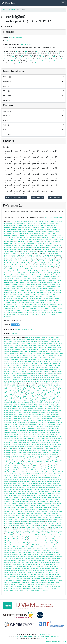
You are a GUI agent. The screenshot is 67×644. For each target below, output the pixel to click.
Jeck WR (16, 245)
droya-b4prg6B (14, 582)
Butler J (29, 314)
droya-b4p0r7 (17, 568)
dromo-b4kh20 (42, 424)
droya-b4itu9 (47, 563)
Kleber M (47, 314)
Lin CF (48, 249)
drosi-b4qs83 (31, 503)
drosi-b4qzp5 (56, 507)
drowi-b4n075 (23, 553)
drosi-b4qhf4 (22, 499)
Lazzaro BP (27, 249)
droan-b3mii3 (23, 353)
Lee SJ (33, 249)
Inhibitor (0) (7, 100)
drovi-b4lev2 (29, 511)
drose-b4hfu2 (23, 470)
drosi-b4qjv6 (55, 499)
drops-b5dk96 (38, 462)
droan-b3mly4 (32, 357)
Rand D (14, 261)
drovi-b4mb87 (8, 535)
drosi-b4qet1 (26, 497)
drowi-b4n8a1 (24, 551)
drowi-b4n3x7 (32, 547)
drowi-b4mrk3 (41, 539)
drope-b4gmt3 (36, 448)
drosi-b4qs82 (22, 503)
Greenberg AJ (38, 239)
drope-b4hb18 (45, 460)
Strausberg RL (16, 269)
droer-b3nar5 (8, 369)
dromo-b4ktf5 (23, 434)
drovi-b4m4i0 (45, 527)
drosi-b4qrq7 (51, 501)
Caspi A (24, 231)
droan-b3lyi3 (13, 342)
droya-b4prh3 (32, 582)
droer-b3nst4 (40, 375)
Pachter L (20, 257)
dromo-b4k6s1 (36, 415)
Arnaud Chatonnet (45, 634)
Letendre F (49, 294)
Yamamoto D (31, 275)
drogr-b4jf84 (25, 399)
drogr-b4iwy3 (18, 387)
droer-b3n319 (58, 365)
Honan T (21, 292)
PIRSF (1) (6, 130)
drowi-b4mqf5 (14, 539)
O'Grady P (14, 257)
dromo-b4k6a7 (28, 411)
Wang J (20, 273)
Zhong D (54, 312)
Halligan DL (31, 241)
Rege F (55, 304)
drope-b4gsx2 (27, 454)
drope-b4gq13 (36, 452)
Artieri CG (57, 225)
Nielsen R (59, 255)
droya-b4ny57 (8, 566)
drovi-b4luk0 (49, 521)
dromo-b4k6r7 (55, 413)
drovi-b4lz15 (50, 525)
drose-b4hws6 (9, 478)
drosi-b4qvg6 (34, 505)
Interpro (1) (7, 116)
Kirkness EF (17, 247)
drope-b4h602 (27, 460)
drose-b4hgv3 (14, 472)
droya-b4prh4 (41, 582)
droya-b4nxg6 (36, 564)
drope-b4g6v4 (18, 440)
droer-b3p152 (41, 383)
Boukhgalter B (8, 283)
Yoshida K (56, 275)
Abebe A (53, 277)
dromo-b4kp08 (50, 430)
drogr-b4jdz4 (17, 395)
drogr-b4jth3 (13, 405)
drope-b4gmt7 (45, 448)
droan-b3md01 (43, 349)
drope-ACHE (49, 438)
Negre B (46, 255)
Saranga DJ (19, 265)
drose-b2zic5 (35, 590)
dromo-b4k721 (28, 417)
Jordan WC (35, 245)
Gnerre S (7, 239)
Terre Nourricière (46, 638)
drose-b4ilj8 (21, 489)
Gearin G (46, 289)
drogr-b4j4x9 (39, 389)
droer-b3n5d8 (8, 363)
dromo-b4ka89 (47, 417)
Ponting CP (16, 259)
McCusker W (29, 298)
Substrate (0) (7, 95)
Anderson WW (27, 225)
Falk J (49, 287)
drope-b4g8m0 (28, 440)
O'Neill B (50, 302)
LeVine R (56, 294)
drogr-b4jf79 (39, 397)
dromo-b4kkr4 (41, 428)
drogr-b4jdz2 (8, 395)
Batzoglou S (37, 227)
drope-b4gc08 (55, 442)
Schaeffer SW (31, 265)
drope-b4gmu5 (37, 450)
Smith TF (39, 267)
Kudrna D (39, 247)
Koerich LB (24, 247)
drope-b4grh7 (46, 452)
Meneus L (58, 298)
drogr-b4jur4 (38, 405)
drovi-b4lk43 (17, 515)
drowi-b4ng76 (22, 557)
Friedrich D (33, 289)
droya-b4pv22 (31, 584)
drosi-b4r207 (43, 509)
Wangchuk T (58, 310)
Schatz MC (39, 265)
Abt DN (57, 223)
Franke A (26, 289)
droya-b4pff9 (23, 576)
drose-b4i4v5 (43, 484)
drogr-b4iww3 (8, 387)
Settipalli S (29, 306)
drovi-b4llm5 (41, 515)
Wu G (25, 275)
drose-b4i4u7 (57, 482)
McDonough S (38, 298)
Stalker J (14, 308)
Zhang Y (19, 277)
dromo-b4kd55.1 (36, 418)
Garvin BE (47, 237)
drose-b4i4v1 (26, 484)
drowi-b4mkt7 (52, 535)
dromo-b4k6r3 (18, 413)
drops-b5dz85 (27, 464)
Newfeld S (53, 255)
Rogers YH (20, 263)
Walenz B (15, 273)
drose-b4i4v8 (13, 486)
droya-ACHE (13, 563)
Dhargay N (59, 285)
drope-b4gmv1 (9, 452)
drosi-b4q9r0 (43, 493)
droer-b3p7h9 (32, 383)
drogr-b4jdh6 (47, 393)
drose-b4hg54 (32, 470)
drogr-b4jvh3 (46, 405)
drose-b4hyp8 (35, 480)
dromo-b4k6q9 (56, 411)
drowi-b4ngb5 (41, 557)
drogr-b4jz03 (8, 407)
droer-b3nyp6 (25, 377)
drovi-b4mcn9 (27, 588)
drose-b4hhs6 (41, 472)
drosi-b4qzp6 (8, 509)
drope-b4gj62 (22, 446)
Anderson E (35, 279)
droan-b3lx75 (46, 338)
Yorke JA (49, 275)
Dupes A (39, 287)
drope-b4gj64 (31, 446)
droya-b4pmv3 (36, 578)
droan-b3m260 (43, 347)
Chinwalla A (8, 233)
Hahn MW (24, 241)
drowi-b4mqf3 (51, 537)
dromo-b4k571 (18, 417)
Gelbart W (9, 223)
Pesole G (58, 257)
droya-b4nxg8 (45, 564)
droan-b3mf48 (42, 351)
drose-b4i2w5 (40, 482)
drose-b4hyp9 (44, 480)
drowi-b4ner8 (13, 557)
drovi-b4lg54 (54, 511)
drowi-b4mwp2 (52, 541)
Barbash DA (8, 227)
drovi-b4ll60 (33, 515)
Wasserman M (27, 273)
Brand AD (21, 229)
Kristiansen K (32, 247)
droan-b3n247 (23, 361)
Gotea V (25, 239)
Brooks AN (34, 229)
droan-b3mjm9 (53, 355)
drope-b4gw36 (17, 456)
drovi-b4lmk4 (58, 515)
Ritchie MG (8, 263)
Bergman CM (33, 221)
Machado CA (43, 251)
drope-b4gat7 (27, 442)
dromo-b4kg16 (14, 424)
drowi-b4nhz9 (50, 557)
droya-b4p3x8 (32, 570)
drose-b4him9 (59, 472)
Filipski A (53, 235)
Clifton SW (21, 233)
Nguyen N (21, 302)
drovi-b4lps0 (42, 517)
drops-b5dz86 (36, 464)
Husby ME (47, 292)
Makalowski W (51, 251)
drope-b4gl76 (18, 448)
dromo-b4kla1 (22, 430)
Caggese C (54, 229)
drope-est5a (54, 460)
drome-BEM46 (23, 409)
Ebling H (27, 235)
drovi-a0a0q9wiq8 (54, 588)
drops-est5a (44, 464)
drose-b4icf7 (34, 488)
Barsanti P (21, 227)
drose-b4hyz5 (13, 482)
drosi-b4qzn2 (43, 505)
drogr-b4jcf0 (13, 393)
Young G (38, 312)
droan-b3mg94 (52, 351)
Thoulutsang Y (10, 310)
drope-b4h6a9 (36, 458)
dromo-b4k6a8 (37, 411)
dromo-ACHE (19, 411)
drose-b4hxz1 (26, 480)
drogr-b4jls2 (56, 401)
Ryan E (23, 306)
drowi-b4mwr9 (43, 543)
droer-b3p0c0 (40, 379)
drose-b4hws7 (18, 478)
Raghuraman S (48, 304)
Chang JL (45, 231)
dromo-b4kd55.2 (47, 418)
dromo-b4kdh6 (56, 420)
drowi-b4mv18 (23, 541)
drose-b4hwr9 (58, 476)
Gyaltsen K (42, 291)
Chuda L (50, 283)
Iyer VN (15, 223)
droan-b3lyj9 (38, 342)
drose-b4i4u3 (49, 482)
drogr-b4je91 (22, 397)
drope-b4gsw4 (9, 454)
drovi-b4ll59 (25, 515)
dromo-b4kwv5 (14, 436)
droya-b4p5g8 (41, 570)
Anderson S (42, 279)
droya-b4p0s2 (54, 568)
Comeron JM (29, 233)
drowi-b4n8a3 (42, 551)
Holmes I (20, 243)
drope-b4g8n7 (46, 440)
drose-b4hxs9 (8, 480)
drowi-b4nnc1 (41, 561)
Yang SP (44, 275)
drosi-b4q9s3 (22, 495)
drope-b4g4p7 (9, 440)
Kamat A (53, 292)
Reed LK (29, 261)
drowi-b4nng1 (50, 561)
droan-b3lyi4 (21, 342)
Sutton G (36, 269)
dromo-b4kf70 (9, 590)
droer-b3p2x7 (17, 381)
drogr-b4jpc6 (17, 403)
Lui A (47, 296)
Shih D (49, 306)
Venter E (35, 271)
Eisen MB (20, 221)
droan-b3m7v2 (42, 346)
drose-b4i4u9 (8, 484)
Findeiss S (60, 235)
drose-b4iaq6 (17, 488)
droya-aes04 (22, 563)
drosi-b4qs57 (13, 503)
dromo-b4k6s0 (27, 415)
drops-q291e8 (41, 466)
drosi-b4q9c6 (8, 493)
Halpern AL (39, 241)
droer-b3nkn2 (58, 371)
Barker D (15, 227)
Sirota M (19, 267)
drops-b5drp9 (56, 462)
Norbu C (32, 302)
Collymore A (8, 285)
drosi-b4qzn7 (13, 507)
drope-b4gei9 (53, 444)
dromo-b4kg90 (33, 424)
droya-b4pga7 (32, 576)
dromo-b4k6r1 (9, 413)
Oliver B (40, 221)
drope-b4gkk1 (27, 586)
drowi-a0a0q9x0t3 (55, 586)
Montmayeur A (41, 300)
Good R (19, 239)
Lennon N (43, 294)
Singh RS (8, 267)
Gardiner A (33, 237)
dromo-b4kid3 (13, 426)
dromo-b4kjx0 (31, 426)
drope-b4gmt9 (54, 448)
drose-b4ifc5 (51, 488)
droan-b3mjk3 (41, 353)
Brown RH (41, 229)
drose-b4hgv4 (23, 472)
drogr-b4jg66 (13, 401)
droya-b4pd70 (50, 574)
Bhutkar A (50, 227)
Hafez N (49, 291)
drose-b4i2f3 (31, 482)
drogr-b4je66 (25, 395)
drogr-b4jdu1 (44, 588)
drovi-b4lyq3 (16, 525)
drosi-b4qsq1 (8, 505)
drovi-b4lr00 (58, 517)
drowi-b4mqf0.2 (33, 537)
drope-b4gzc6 (36, 456)
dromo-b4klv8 (31, 430)
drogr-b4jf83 (17, 399)
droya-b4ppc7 (45, 580)
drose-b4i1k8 (22, 482)
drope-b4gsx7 (36, 454)
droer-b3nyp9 (51, 377)
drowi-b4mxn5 (14, 545)
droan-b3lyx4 (46, 342)
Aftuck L (17, 279)
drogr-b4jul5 (29, 405)
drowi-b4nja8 (26, 559)
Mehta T (45, 298)
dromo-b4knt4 (41, 430)
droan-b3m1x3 (44, 343)
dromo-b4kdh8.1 (23, 422)
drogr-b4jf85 (34, 399)
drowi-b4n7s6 (41, 549)
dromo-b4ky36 (42, 436)
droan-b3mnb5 (15, 359)
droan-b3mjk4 (50, 353)
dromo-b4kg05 (53, 422)
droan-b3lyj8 (29, 342)
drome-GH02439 (9, 411)
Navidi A (55, 300)
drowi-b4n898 (41, 555)
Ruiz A (46, 263)
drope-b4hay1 (36, 460)
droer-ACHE (40, 361)
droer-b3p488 (14, 385)
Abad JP (52, 223)
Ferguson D (8, 289)
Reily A (40, 261)
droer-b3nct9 (26, 369)
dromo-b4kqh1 (42, 432)
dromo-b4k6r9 (18, 415)
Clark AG (14, 221)
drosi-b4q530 (40, 495)
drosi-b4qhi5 (30, 499)
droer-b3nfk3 (31, 371)
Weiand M (14, 312)
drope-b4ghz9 (13, 446)
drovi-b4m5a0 (31, 531)
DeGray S (45, 285)
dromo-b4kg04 (43, 422)
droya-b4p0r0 (8, 568)
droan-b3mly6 (50, 357)
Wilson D (40, 273)
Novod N (44, 302)
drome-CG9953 (43, 409)
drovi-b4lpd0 (33, 517)
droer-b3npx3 (45, 373)
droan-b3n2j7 (14, 361)
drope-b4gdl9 (26, 444)
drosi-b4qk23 (8, 501)
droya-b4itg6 (39, 563)
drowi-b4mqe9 (23, 537)
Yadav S (33, 312)
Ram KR (8, 261)
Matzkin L (15, 253)
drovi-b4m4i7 (51, 529)
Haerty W (18, 241)
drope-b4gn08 (18, 452)
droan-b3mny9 (24, 359)
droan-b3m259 (33, 347)
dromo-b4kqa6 (14, 432)
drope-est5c (12, 462)
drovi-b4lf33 (37, 511)
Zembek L (48, 312)
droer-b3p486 (50, 383)
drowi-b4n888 (41, 553)
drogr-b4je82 (43, 395)
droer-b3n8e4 (23, 365)
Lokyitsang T (26, 296)
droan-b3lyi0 (52, 340)
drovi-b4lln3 (49, 515)
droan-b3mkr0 (13, 357)
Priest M (41, 304)
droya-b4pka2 (9, 578)
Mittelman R (26, 300)
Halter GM (46, 241)
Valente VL (28, 271)
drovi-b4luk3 (57, 521)
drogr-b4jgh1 (31, 401)
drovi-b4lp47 (25, 517)
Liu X (13, 296)
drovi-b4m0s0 (9, 527)
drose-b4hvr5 (31, 476)
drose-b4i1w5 (45, 586)
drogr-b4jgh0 (22, 401)
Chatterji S (58, 231)
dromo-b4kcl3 (27, 418)
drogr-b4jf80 (48, 397)
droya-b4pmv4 (46, 578)
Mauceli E (53, 314)
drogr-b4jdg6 (30, 393)
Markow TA (47, 221)
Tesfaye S (53, 308)
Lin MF (53, 249)
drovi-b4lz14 (42, 525)
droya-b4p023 (50, 572)
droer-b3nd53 (35, 369)
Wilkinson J (21, 312)
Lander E (7, 249)
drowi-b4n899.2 (51, 555)
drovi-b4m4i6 (42, 529)
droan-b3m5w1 (24, 346)
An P (30, 279)
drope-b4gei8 (44, 444)
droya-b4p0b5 (45, 566)
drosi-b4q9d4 (34, 493)
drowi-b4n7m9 (18, 586)
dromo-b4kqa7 (23, 432)
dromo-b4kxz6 (23, 436)
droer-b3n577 (45, 367)
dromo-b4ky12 (33, 436)
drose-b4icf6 (26, 488)
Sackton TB (29, 223)
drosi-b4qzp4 (48, 507)
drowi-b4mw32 (32, 541)
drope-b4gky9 (9, 448)
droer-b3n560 (36, 367)
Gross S (56, 239)
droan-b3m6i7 (33, 346)
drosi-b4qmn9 (42, 501)
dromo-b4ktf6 (32, 434)
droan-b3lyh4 (17, 340)
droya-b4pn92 (8, 580)
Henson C (7, 292)
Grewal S (36, 291)
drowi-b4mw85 (42, 541)
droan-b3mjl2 (9, 355)
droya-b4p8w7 (41, 572)
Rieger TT (55, 261)
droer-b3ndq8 (53, 369)
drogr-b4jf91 (51, 399)
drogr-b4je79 (34, 395)
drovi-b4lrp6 (8, 519)
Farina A (54, 287)
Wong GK (15, 275)
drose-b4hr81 (35, 474)
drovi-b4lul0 (25, 523)
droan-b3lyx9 (26, 343)
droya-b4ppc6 (36, 580)
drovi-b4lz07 (25, 525)
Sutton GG (43, 269)
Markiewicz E (8, 304)
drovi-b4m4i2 (54, 527)
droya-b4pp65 (18, 580)
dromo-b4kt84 (14, 434)
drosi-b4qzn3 (51, 505)
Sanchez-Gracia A (9, 265)
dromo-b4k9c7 (55, 415)
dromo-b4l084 (41, 438)
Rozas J (32, 263)
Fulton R (20, 237)
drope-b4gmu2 (9, 450)
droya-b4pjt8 (58, 576)
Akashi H (20, 225)
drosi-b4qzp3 (39, 507)
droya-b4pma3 (27, 578)
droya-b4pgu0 (41, 576)
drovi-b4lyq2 (8, 525)
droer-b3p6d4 (53, 381)
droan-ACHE (29, 338)
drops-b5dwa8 (18, 464)
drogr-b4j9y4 (8, 391)
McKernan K (45, 253)
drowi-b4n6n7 (23, 549)
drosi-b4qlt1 (25, 501)
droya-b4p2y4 (26, 590)
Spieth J (45, 267)
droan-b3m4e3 (14, 346)
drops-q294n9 (51, 468)
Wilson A (27, 312)
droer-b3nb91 (17, 369)
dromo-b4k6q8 (47, 411)
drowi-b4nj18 (59, 557)
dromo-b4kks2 (13, 430)
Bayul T (21, 281)
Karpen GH (42, 245)
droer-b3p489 (23, 385)
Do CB (22, 235)
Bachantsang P (9, 281)
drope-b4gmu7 (56, 450)
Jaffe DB (55, 243)
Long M (17, 251)
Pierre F (35, 304)
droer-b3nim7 (49, 371)
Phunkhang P (28, 304)
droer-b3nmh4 (18, 373)
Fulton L (14, 237)
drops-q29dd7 (14, 466)
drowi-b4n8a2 (33, 551)
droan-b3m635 (14, 349)
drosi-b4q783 (8, 497)
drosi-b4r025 (34, 509)
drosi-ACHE (46, 489)
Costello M (21, 285)
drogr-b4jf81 (56, 397)
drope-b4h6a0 (17, 458)
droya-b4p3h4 (23, 570)
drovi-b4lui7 (24, 521)
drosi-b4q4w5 (22, 492)
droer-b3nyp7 (33, 377)
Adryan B (7, 225)
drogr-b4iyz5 (43, 387)
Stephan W (7, 269)
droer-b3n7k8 (14, 365)
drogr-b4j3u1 (13, 389)
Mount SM (31, 255)
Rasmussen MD (21, 261)
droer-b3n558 (27, 367)
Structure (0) (7, 82)
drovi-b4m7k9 (9, 533)
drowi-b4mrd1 (32, 539)
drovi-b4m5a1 (40, 531)
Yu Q (43, 312)
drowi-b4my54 (23, 545)
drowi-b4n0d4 (51, 545)
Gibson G (54, 237)
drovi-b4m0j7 (59, 525)
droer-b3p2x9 (26, 381)
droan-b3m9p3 (14, 347)
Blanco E (56, 227)
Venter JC (41, 271)
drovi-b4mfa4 (26, 535)
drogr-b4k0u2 (43, 407)
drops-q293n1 (51, 466)
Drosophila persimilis (26, 44)
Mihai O (7, 300)
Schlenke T (46, 265)
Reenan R (35, 261)
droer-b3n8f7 (31, 365)
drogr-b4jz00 (55, 405)
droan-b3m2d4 (53, 343)
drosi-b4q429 (31, 495)
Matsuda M (8, 253)
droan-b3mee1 (24, 351)
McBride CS (30, 253)
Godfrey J (14, 239)
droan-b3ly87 (8, 340)
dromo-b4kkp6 (49, 426)
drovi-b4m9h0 (27, 533)
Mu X (36, 255)
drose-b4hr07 (26, 474)
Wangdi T (7, 312)
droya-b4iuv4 (56, 563)
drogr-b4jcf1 (21, 393)
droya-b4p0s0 (44, 568)
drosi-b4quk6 (17, 505)
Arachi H (49, 279)
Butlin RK (47, 229)
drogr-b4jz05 (26, 407)
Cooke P (15, 285)
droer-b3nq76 (54, 373)
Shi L (45, 306)
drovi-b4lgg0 (30, 513)
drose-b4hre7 (44, 474)
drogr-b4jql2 (43, 403)
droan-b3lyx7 (17, 343)
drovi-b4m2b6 (18, 527)
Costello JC (37, 233)
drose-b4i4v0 (17, 484)
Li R (44, 249)
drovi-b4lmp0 (8, 517)
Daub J (49, 233)
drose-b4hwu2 (55, 478)
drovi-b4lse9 (33, 519)
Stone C (41, 308)
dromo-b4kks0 (50, 428)
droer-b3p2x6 (8, 381)
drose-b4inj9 (38, 489)
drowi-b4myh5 (42, 545)
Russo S (51, 263)
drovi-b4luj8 (40, 521)
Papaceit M (27, 257)
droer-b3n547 (9, 367)
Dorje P (27, 287)
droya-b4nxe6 (17, 564)
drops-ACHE (20, 462)
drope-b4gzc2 (27, 456)
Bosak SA (7, 229)
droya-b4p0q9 (54, 566)
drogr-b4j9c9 (57, 389)
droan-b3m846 (33, 349)
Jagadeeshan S (9, 245)
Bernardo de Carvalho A (14, 231)
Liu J (16, 296)
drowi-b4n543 (32, 553)
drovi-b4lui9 (32, 521)
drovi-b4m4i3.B (15, 529)
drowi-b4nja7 (17, 559)
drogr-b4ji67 (48, 401)
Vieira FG (53, 271)
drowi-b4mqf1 (42, 537)
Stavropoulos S (34, 308)
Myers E (41, 255)
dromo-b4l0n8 (13, 438)
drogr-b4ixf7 (26, 387)
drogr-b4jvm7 (8, 588)
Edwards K (34, 235)
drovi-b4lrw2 (16, 519)
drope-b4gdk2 (17, 444)
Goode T (16, 291)
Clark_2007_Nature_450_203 (54, 217)
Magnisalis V (8, 298)
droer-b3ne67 (14, 371)
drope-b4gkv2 (58, 446)
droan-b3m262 (52, 347)
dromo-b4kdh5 (46, 420)
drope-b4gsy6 (45, 454)
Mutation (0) (7, 77)
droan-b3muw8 (52, 359)
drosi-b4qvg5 (25, 505)
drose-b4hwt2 (36, 478)
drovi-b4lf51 (45, 511)
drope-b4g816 (18, 442)
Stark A (56, 267)
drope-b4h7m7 (54, 458)
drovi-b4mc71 (17, 535)
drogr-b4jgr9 (39, 401)
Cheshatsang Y (42, 283)
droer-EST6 (31, 385)
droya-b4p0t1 (13, 570)
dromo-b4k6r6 (46, 413)
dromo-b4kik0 (22, 426)
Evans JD (47, 235)
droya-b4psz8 (13, 584)
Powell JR (34, 259)
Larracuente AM (38, 223)
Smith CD (33, 267)
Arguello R (50, 225)
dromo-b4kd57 (9, 420)
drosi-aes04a (54, 489)
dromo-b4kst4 (51, 432)
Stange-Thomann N (23, 308)
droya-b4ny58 (18, 566)
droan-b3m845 (24, 349)
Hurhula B (40, 292)
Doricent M (21, 287)
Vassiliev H (47, 310)
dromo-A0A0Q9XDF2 (11, 422)
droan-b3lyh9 (43, 340)
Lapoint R (20, 249)
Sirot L (14, 267)
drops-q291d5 (32, 466)
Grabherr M (40, 314)
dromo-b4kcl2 (18, 418)
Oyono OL (16, 304)
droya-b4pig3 (50, 576)
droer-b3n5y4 (35, 363)
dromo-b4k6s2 (46, 415)
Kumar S (54, 247)
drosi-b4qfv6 (34, 497)
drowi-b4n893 (14, 555)
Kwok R (59, 247)
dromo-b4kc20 (9, 418)
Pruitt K (47, 259)
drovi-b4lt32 (8, 521)
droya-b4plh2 (18, 578)
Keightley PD (57, 245)
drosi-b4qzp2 (30, 507)
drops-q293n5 (14, 468)
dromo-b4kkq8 (14, 428)
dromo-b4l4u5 (23, 438)
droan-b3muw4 (42, 359)
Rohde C (27, 263)
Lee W (37, 294)
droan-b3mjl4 (17, 355)
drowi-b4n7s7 (50, 549)
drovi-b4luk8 (8, 523)
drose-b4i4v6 (52, 484)
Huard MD (27, 292)
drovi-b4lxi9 (41, 523)
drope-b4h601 (18, 460)
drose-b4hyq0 (53, 480)
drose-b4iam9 (8, 488)
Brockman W (22, 314)
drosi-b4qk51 (17, 501)
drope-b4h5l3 (8, 458)
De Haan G (39, 285)
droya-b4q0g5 (41, 584)
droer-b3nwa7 (49, 375)
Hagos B (54, 291)
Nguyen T (15, 302)
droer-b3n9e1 (49, 365)
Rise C (8, 306)
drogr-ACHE (48, 385)
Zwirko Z (9, 314)
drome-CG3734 (33, 409)
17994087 (15, 333)
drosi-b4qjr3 (47, 499)
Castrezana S (30, 231)
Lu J (32, 251)
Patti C (22, 304)
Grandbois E (29, 291)
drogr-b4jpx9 (34, 403)
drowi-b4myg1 (33, 545)
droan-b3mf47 (33, 351)
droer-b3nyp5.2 (15, 377)
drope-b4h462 (9, 460)
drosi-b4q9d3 (26, 493)
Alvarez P (15, 314)
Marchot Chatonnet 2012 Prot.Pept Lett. (47, 636)
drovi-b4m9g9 (18, 533)
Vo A (52, 310)
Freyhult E (8, 237)
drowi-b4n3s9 (23, 547)
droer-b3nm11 (9, 373)
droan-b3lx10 (37, 338)
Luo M (36, 251)
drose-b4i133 (40, 486)
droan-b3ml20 (23, 357)
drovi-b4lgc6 (13, 513)
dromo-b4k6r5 (36, 413)
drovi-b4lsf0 (41, 519)
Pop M (22, 259)
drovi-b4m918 (55, 533)
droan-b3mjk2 (32, 353)
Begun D (44, 227)
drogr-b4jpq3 (25, 403)
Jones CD (28, 245)
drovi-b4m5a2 (49, 531)
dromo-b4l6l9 (32, 438)
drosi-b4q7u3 (57, 492)
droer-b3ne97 (23, 371)
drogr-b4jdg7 (39, 393)
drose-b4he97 (14, 470)
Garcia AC (26, 237)
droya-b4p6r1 (13, 572)
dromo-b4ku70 (18, 588)
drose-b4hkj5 (18, 474)
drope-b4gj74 (40, 446)
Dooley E (14, 287)
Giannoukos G (8, 291)
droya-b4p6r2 (22, 572)
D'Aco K (28, 285)
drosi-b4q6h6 (40, 492)
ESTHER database (8, 3)
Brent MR (27, 229)
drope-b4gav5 (36, 442)
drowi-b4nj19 (9, 559)
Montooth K (23, 255)
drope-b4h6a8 (27, 458)
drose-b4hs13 (53, 474)
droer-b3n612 (54, 367)
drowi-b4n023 (14, 553)
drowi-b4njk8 (43, 559)
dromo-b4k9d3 (9, 417)
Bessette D (33, 281)
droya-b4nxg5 (26, 564)
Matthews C (21, 298)
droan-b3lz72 (35, 343)
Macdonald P (53, 296)
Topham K (28, 310)
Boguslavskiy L (51, 281)
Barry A (16, 281)
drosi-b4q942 (17, 497)
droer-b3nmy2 (27, 373)
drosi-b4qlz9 (33, 501)
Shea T (35, 306)
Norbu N (38, 302)
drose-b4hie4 (50, 472)
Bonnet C (59, 281)
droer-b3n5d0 (57, 361)
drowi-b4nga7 (32, 557)
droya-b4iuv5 (8, 564)
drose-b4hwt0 (27, 478)
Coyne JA (44, 233)
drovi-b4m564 (36, 533)
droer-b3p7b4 (23, 383)
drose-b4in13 (29, 489)
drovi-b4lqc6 (50, 517)
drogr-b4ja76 (52, 391)
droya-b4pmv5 (55, 578)
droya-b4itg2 (30, 563)
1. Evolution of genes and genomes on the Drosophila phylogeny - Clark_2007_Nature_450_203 (31, 211)
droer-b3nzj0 (31, 379)
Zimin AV (25, 277)
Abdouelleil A (39, 277)
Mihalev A (13, 300)
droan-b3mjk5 (59, 353)
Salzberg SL (57, 263)
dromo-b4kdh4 (37, 420)
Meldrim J (51, 298)
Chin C (34, 314)
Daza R (33, 285)
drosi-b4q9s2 (13, 495)
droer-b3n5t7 (26, 363)
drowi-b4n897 (32, 555)
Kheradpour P (8, 247)
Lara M (33, 294)
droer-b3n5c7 (48, 361)
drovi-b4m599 (45, 533)
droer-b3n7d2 (44, 363)
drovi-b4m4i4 (24, 529)
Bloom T (40, 281)
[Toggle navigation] (63, 3)
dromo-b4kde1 (18, 420)
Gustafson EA (10, 241)
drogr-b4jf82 (8, 399)
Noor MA (7, 257)
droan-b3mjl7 (26, 355)
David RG (55, 233)
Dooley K (8, 287)
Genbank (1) (7, 111)
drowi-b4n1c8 (14, 547)
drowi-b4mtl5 (50, 539)
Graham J (22, 291)
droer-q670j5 (39, 385)
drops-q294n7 (41, 468)
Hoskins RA (26, 243)
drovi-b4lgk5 (39, 513)
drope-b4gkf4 (49, 446)
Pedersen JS (52, 257)
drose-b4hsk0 (13, 476)
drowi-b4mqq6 (23, 539)
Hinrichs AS (13, 243)
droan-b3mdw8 (14, 351)
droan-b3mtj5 (33, 359)
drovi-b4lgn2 (47, 513)
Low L (22, 251)
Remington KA (47, 261)
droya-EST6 (58, 584)
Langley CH (14, 249)
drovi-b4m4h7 (27, 527)
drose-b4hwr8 (49, 476)
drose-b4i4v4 (35, 484)
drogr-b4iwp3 (56, 385)
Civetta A (15, 233)
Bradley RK (14, 229)
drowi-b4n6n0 (14, 549)
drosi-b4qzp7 (17, 509)
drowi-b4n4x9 (41, 547)
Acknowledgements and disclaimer (56, 642)
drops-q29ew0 (23, 466)
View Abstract (15, 325)
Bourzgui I (16, 283)
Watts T (35, 273)
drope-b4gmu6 (46, 450)
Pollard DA (22, 223)
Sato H (25, 265)
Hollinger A (14, 292)
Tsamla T (40, 310)
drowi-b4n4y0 (50, 547)
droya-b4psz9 (22, 584)
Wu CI (21, 275)
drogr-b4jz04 (17, 407)
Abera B (59, 277)
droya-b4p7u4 (31, 572)
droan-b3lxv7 (55, 338)
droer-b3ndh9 (44, 369)
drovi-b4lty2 (35, 588)
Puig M (53, 259)
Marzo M (59, 251)
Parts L (45, 257)
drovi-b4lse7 (25, 519)
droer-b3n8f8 (40, 365)
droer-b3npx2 (36, 373)
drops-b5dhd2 (29, 462)
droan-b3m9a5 (52, 346)
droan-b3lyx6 (8, 343)
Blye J (44, 281)
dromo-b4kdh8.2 (33, 422)
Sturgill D (30, 269)
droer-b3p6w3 (14, 383)
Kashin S (7, 294)
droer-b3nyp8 (42, 377)
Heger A (58, 241)
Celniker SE (38, 231)
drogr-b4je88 (52, 395)
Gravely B (31, 239)
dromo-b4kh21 (52, 424)
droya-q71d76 (9, 586)
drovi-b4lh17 (55, 513)
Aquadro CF (36, 225)
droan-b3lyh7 (35, 340)
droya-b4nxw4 (54, 564)
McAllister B (22, 253)
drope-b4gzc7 (45, 456)
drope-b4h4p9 (54, 456)
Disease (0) (7, 91)
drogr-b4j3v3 (22, 389)
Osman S (56, 302)
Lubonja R (41, 296)
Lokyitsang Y (34, 296)
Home (4, 10)
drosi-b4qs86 (57, 503)
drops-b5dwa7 (9, 464)
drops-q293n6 (23, 468)
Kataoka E (49, 245)
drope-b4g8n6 (37, 440)
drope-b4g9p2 (56, 440)
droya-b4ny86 (27, 566)
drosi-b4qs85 (48, 503)
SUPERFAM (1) (8, 134)
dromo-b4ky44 (52, 436)
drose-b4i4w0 (22, 486)
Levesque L (39, 249)
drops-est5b (52, 464)
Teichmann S (55, 269)
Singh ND (46, 223)
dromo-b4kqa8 (32, 432)
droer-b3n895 (44, 590)
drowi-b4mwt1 (52, 543)
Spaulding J (8, 308)
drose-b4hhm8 (32, 472)
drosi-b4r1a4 (25, 509)
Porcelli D (28, 259)
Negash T (8, 302)
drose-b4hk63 (9, 474)
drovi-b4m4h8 (36, 527)
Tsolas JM (21, 271)
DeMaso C (52, 285)
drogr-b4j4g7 (31, 389)
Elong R (44, 287)
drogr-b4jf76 (31, 397)
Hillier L (7, 243)
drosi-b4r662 (51, 509)
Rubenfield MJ (39, 263)
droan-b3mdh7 (52, 349)
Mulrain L (49, 300)
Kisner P (22, 294)
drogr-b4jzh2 (34, 407)
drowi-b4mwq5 (14, 543)
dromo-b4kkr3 (32, 428)
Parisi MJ (34, 257)
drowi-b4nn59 (32, 561)
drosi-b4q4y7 (31, 492)
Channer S (34, 283)
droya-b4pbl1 (32, 574)
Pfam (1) (6, 120)
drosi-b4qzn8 (22, 507)
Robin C (14, 263)
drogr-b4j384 (26, 391)
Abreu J (6, 279)
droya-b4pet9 (14, 576)
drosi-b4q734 (48, 495)
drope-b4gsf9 (55, 452)
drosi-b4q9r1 (52, 493)
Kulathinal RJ (47, 247)
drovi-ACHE (21, 511)
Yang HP (38, 275)
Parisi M (40, 257)
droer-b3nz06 (14, 379)
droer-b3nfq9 (40, 371)
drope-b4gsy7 (54, 454)
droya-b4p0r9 (35, 568)
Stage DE (50, 267)
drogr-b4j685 (44, 391)
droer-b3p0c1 (49, 379)
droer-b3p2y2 (44, 381)
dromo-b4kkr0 (23, 428)
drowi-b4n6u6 (32, 549)
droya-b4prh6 (50, 582)
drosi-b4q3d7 (13, 492)
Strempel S (24, 269)
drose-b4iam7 (57, 486)
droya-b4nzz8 (36, 566)
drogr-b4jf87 (42, 399)
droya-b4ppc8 (54, 580)
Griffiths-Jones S (48, 239)
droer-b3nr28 (23, 375)
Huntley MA (48, 243)
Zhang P (14, 277)
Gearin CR (52, 289)
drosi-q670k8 (12, 511)
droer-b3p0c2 (58, 379)
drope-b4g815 (9, 442)
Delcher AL (8, 235)
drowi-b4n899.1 (14, 551)
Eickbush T (41, 235)
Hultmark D (40, 243)
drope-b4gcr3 (8, 444)
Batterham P (29, 227)
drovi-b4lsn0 (50, 519)
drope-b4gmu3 (18, 450)
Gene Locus (11, 10)
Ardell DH (43, 225)
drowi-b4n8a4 (51, 551)
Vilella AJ (59, 271)
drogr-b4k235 (14, 409)
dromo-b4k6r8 (9, 415)
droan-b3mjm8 (44, 355)
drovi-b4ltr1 (16, 521)
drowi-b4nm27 (22, 561)
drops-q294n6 (32, 468)
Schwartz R (53, 265)
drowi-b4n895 (23, 555)
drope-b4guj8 (8, 456)
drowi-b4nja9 (35, 559)
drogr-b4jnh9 (8, 403)
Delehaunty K (16, 235)
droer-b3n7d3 (53, 363)
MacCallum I (8, 316)
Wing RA (53, 273)
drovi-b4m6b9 (58, 531)
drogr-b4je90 (13, 397)
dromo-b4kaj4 (56, 417)
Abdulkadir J (47, 277)
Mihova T (19, 300)
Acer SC (12, 279)
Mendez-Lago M (55, 253)
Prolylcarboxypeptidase (15, 38)
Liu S (20, 296)
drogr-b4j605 (35, 391)
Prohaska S (41, 259)
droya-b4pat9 (23, 574)
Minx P (6, 255)
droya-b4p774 (14, 574)
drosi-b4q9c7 (17, 493)
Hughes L (33, 292)
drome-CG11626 (53, 409)
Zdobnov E (7, 277)
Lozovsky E (27, 251)
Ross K (18, 306)
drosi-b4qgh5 (52, 497)
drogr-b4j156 (17, 391)
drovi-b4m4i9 (13, 531)
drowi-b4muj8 (14, 541)
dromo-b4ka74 (37, 417)
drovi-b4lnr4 (17, 517)
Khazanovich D (14, 294)
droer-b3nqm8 (14, 375)
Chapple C (51, 231)
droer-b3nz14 (22, 379)
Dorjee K (33, 287)
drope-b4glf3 (27, 448)
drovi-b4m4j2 (22, 531)
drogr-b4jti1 (21, 405)
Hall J (59, 291)
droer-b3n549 (18, 367)
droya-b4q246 (50, 584)
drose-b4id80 (43, 488)
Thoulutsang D (20, 310)
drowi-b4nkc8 (52, 559)
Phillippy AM (8, 259)
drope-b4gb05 (45, 442)
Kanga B (58, 292)
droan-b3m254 (23, 347)
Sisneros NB (26, 267)
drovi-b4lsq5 (58, 519)
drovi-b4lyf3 (57, 523)
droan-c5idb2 (32, 361)
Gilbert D (60, 237)
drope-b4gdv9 (35, 444)
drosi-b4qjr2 (38, 499)
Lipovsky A (7, 296)
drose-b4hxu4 (17, 480)
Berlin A (27, 281)
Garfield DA (40, 237)
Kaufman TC (55, 221)
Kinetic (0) (6, 86)
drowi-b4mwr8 (33, 543)
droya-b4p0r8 (26, 568)
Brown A (23, 283)
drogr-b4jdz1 (56, 393)
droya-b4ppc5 (27, 580)
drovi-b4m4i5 (33, 529)
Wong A (9, 275)
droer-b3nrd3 (32, 375)
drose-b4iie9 (13, 489)
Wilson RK (47, 273)
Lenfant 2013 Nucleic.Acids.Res (24, 636)
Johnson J (22, 245)
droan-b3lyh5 (26, 340)
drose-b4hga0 (41, 470)
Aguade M (13, 225)
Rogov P (13, 306)
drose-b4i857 (48, 486)
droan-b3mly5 (41, 357)
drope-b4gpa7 (27, 452)
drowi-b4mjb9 (43, 535)
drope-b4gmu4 (28, 450)
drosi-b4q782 (57, 495)
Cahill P (28, 283)
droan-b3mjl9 (35, 355)
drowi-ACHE (35, 535)
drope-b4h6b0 (45, 458)
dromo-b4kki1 (40, 426)
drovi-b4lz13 (33, 525)
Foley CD (20, 289)
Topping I (34, 310)
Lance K (27, 294)
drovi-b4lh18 (8, 515)
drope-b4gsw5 (18, 454)
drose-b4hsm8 (22, 476)
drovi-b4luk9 (16, 523)
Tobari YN (7, 271)
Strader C (47, 308)
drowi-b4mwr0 (24, 543)
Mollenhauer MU (14, 255)
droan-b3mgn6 (14, 353)
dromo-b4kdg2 (27, 420)
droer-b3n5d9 (17, 363)
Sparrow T (55, 306)
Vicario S (47, 271)
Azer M (54, 279)
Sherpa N (40, 306)
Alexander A (24, 279)
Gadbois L (40, 289)
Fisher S (14, 289)
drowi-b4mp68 (14, 537)
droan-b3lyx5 (55, 342)
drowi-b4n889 (50, 553)
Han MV (52, 241)
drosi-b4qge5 (43, 497)
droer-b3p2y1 (35, 381)
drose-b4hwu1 (46, 478)
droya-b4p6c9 (50, 570)
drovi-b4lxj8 (49, 523)
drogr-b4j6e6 (48, 389)
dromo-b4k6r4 (27, 413)
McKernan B (37, 253)
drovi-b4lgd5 (22, 513)
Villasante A (8, 273)
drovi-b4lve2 (33, 523)
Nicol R (27, 302)
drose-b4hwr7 (40, 476)
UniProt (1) (7, 125)
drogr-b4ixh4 (35, 387)
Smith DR (26, 221)
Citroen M (56, 283)
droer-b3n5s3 (36, 586)
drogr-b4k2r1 (52, 407)
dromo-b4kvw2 (50, 434)
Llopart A (11, 251)
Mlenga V (33, 300)
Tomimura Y (14, 271)
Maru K (15, 298)
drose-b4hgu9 (50, 470)
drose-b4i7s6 (31, 486)
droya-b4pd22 (41, 574)
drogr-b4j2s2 (52, 387)
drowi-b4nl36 (13, 561)
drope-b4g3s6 (58, 438)
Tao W (49, 269)
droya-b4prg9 (24, 582)
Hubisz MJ (33, 243)
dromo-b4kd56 (57, 418)
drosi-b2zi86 (17, 590)
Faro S (59, 287)
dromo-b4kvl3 (41, 434)
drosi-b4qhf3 (13, 499)
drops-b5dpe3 (47, 462)
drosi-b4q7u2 (49, 492)
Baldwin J (31, 277)
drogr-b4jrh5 (51, 403)
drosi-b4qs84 (39, 503)
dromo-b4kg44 (23, 424)
